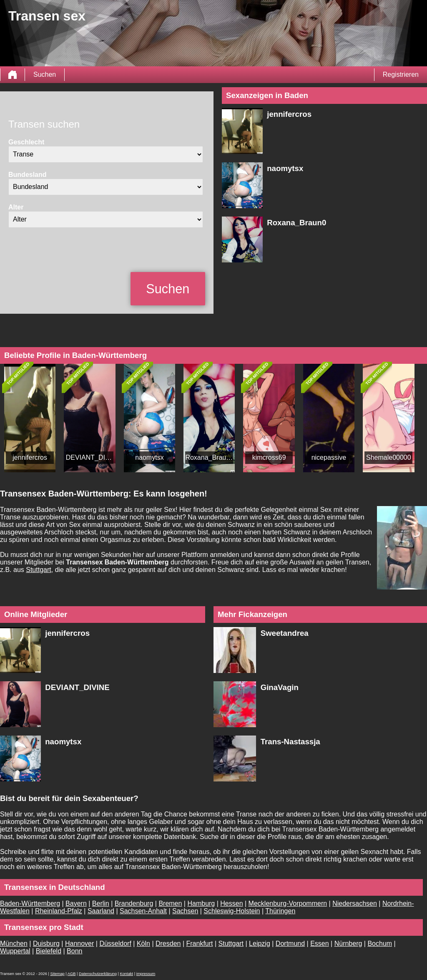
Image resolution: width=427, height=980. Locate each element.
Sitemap (57, 974)
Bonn (74, 951)
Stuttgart (38, 570)
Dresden (168, 943)
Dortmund (290, 943)
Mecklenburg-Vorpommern (288, 903)
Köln (143, 943)
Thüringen (280, 911)
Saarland (101, 911)
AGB (72, 974)
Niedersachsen (355, 903)
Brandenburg (134, 903)
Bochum (380, 943)
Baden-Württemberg (30, 903)
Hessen (231, 903)
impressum (146, 974)
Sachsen (185, 911)
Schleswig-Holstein (232, 911)
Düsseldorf (115, 943)
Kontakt (126, 974)
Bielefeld (49, 951)
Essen (319, 943)
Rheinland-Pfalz (59, 911)
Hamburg (201, 903)
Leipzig (260, 943)
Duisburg (46, 943)
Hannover (79, 943)
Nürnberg (348, 943)
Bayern (76, 903)
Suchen (45, 74)
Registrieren (401, 74)
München (14, 943)
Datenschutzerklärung (98, 974)
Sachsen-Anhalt (143, 911)
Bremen (170, 903)
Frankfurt (200, 943)
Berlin (101, 903)
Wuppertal (15, 951)
